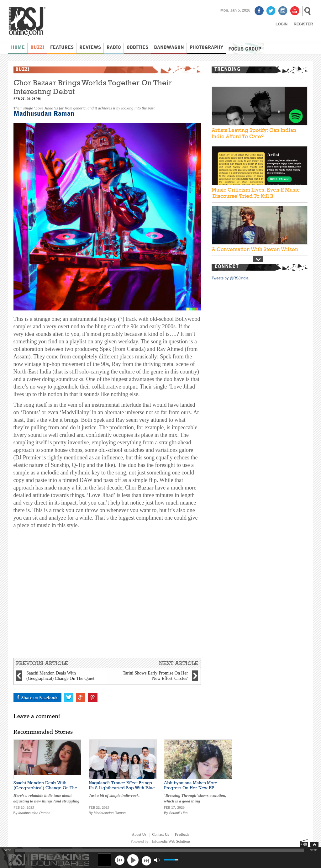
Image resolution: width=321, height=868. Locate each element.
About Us (139, 834)
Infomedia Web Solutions (171, 841)
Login (282, 24)
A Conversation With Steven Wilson (255, 249)
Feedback (182, 834)
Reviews (90, 48)
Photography (206, 48)
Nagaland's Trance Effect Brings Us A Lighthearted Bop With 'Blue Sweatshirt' (122, 788)
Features (62, 48)
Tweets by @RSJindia (230, 278)
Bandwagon (169, 48)
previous (120, 860)
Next (258, 259)
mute (157, 860)
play (133, 860)
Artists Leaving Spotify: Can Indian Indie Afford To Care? (254, 133)
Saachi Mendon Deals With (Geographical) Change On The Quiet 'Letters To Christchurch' (45, 788)
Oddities (137, 48)
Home (18, 48)
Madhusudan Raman (44, 114)
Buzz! (37, 48)
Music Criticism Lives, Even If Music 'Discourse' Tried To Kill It (256, 193)
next (146, 860)
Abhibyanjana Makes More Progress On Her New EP (191, 785)
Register (303, 24)
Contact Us (160, 834)
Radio (114, 48)
